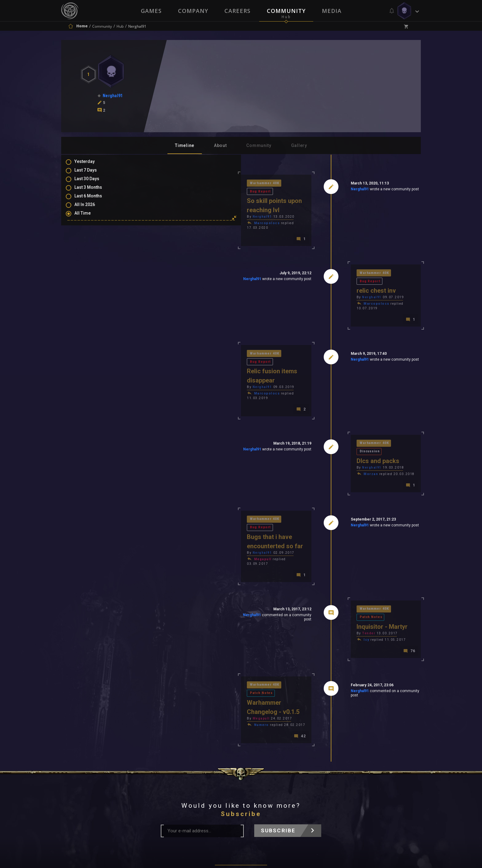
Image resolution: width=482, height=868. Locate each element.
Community (286, 11)
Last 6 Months (94, 201)
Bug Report (213, 184)
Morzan (327, 415)
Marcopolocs (180, 207)
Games (151, 11)
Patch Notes (367, 540)
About (220, 145)
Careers (237, 11)
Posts (86, 233)
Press (176, 786)
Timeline (185, 145)
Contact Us (298, 786)
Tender (325, 557)
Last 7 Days (92, 174)
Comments (92, 242)
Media (332, 11)
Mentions (90, 251)
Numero (174, 633)
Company (193, 11)
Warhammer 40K (178, 184)
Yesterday (91, 165)
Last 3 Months (94, 192)
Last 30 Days (93, 183)
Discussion (366, 392)
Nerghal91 (316, 190)
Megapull (176, 494)
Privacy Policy (255, 786)
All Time (89, 219)
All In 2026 (91, 210)
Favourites (91, 260)
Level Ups (90, 269)
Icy (323, 563)
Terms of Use (209, 786)
